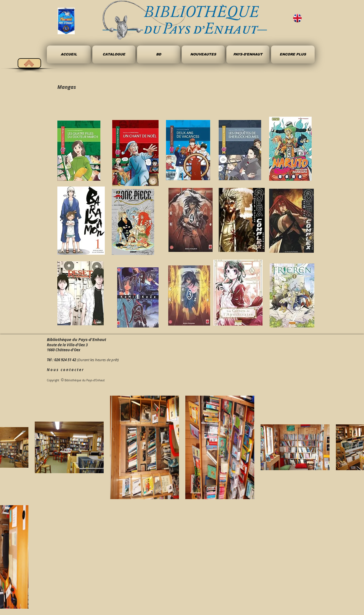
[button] (159, 54)
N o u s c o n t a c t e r (65, 370)
